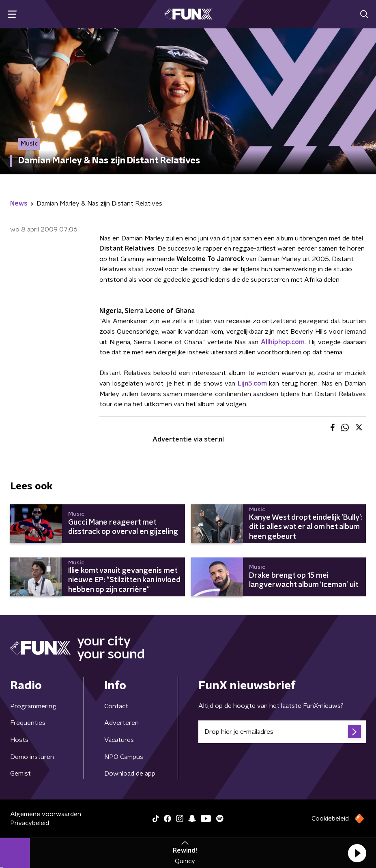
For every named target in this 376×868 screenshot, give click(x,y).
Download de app (130, 774)
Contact (116, 706)
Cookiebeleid (330, 819)
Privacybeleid (30, 823)
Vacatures (119, 740)
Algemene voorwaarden (46, 814)
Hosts (19, 740)
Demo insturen (32, 757)
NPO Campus (124, 757)
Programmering (33, 706)
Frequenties (28, 723)
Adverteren (121, 723)
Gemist (20, 774)
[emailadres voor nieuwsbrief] (282, 732)
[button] (357, 853)
